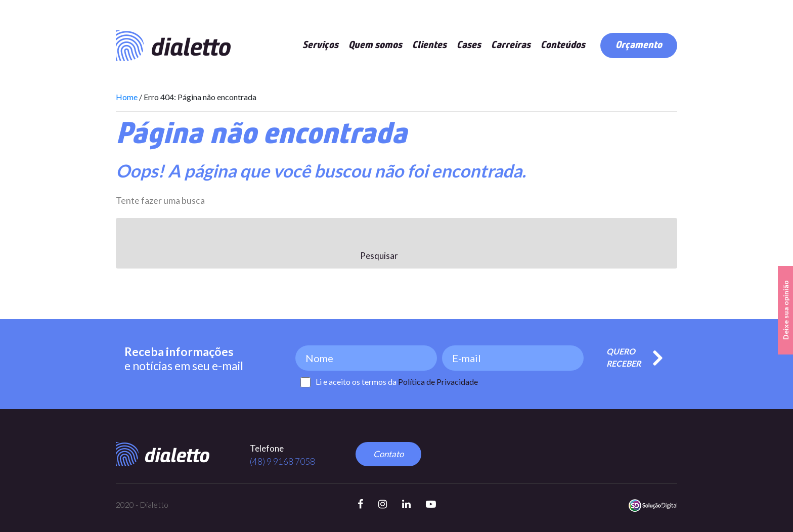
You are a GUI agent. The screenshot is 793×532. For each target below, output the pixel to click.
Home (127, 97)
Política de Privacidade (438, 382)
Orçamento (639, 46)
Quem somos (375, 46)
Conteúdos (563, 46)
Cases (469, 46)
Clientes (429, 46)
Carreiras (511, 46)
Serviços (320, 46)
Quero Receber (624, 357)
